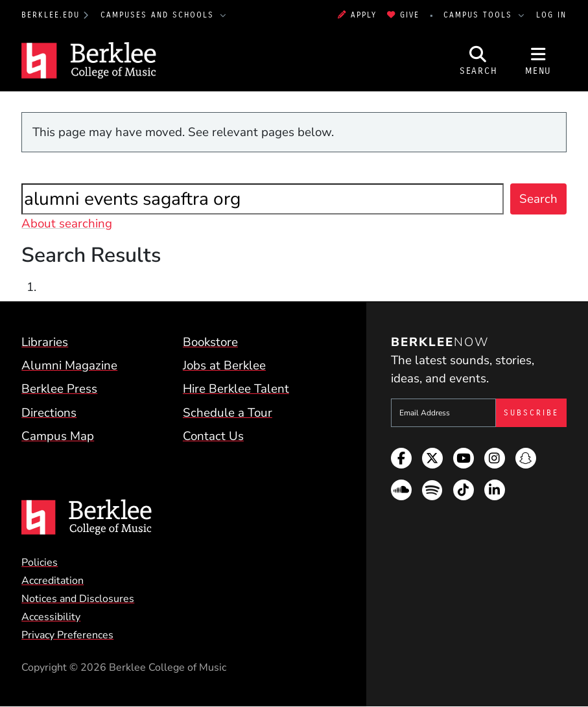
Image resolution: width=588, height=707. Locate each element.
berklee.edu (51, 15)
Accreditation (53, 581)
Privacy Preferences (67, 635)
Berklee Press (59, 389)
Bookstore (210, 342)
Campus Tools (480, 15)
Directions (49, 413)
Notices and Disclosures (78, 599)
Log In (551, 15)
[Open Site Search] (478, 61)
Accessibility (51, 617)
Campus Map (58, 436)
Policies (40, 562)
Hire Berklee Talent (236, 389)
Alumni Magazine (69, 365)
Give (403, 15)
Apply (357, 15)
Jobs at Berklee (224, 365)
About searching (67, 224)
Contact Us (213, 436)
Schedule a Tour (228, 413)
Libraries (45, 342)
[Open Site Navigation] (538, 61)
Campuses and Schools (159, 15)
